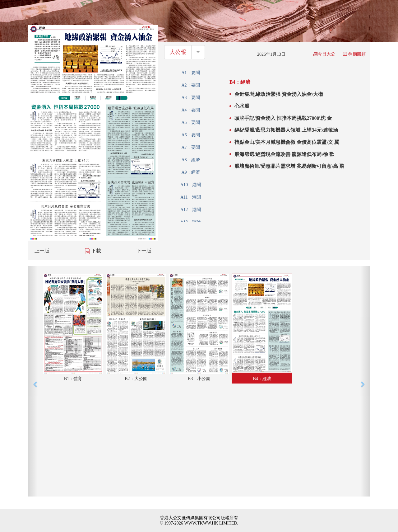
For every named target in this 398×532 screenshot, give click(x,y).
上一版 (42, 251)
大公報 (178, 52)
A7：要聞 (190, 147)
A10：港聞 (191, 185)
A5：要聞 (190, 122)
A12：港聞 (191, 210)
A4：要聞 (190, 110)
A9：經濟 (190, 172)
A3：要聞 (190, 98)
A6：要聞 (190, 135)
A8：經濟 (190, 160)
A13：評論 (191, 222)
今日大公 (324, 54)
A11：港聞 (191, 197)
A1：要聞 (190, 73)
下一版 (144, 251)
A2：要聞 (190, 85)
